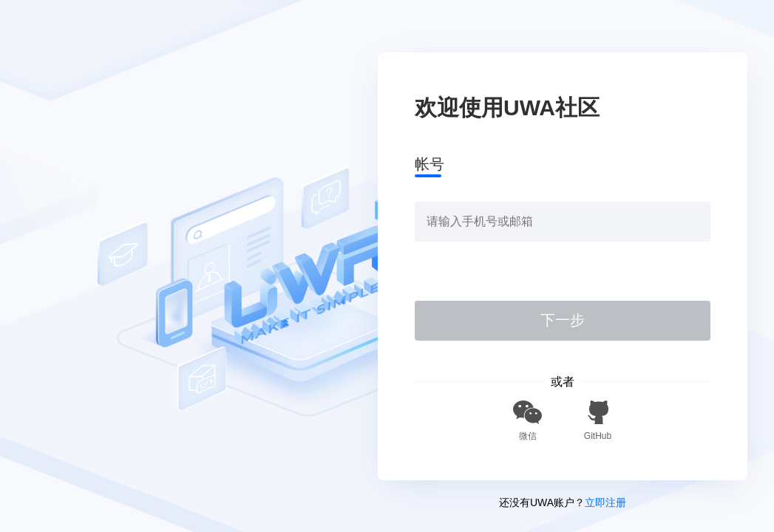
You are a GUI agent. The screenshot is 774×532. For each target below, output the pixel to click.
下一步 (563, 320)
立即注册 (605, 502)
